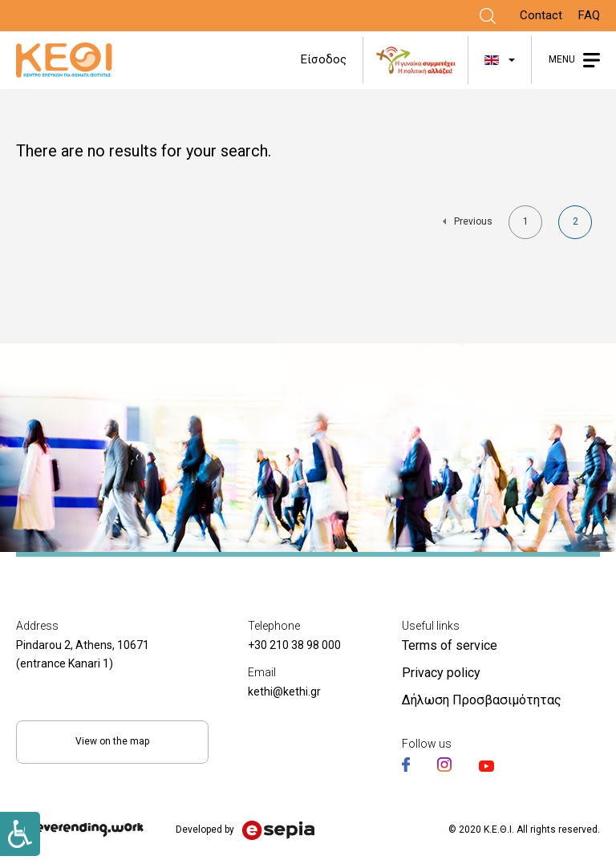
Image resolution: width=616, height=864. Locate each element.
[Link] (488, 16)
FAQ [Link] (589, 15)
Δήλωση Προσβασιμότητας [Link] (482, 700)
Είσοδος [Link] (324, 59)
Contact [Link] (541, 15)
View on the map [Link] (112, 741)
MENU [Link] (562, 59)
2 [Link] (583, 227)
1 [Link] (533, 225)
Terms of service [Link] (450, 645)
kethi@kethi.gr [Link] (284, 692)
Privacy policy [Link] (441, 673)
